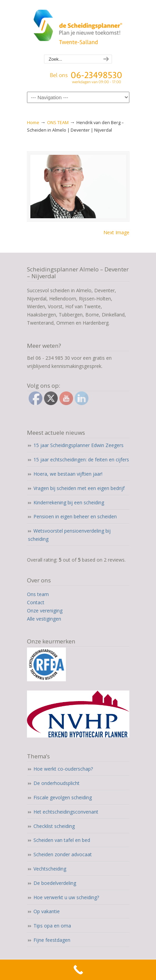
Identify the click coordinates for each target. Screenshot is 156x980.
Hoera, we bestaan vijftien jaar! (68, 474)
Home (33, 123)
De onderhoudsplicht (56, 783)
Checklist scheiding (54, 826)
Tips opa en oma (52, 926)
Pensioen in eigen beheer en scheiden (75, 516)
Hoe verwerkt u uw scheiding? (66, 897)
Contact (36, 602)
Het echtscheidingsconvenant (66, 812)
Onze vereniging (45, 611)
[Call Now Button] (78, 970)
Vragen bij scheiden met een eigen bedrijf (79, 488)
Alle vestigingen (44, 619)
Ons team (38, 594)
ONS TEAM (58, 123)
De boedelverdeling (55, 883)
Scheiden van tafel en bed (62, 840)
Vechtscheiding (50, 869)
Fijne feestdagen (52, 940)
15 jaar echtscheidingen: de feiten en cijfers (81, 459)
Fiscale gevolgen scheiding (63, 797)
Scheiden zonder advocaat (63, 854)
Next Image (116, 232)
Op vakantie (47, 911)
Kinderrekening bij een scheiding (69, 502)
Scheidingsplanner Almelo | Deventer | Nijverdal (78, 28)
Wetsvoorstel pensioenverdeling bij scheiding (69, 535)
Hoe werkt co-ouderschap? (63, 769)
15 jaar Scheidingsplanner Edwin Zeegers (79, 445)
